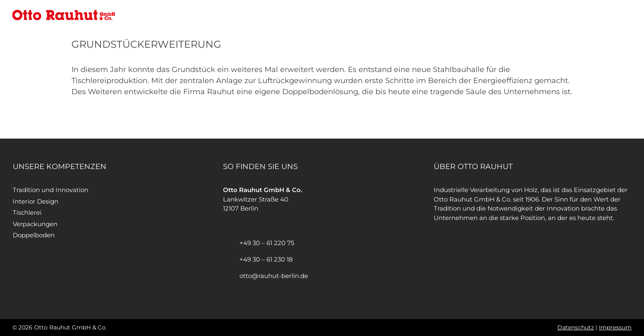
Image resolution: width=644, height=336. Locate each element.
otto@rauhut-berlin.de (274, 276)
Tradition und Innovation (51, 190)
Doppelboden (34, 235)
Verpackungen (35, 224)
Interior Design (36, 201)
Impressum (615, 327)
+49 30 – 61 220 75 (267, 243)
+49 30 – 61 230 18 (266, 259)
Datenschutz (576, 327)
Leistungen (525, 14)
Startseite (430, 14)
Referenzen (572, 14)
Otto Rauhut (477, 14)
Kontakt (614, 14)
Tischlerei (27, 212)
